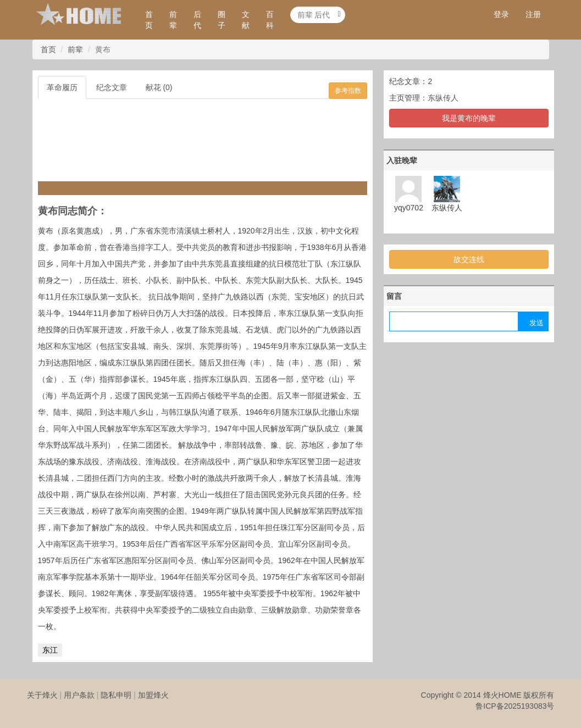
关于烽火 (42, 695)
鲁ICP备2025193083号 (515, 706)
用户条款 (79, 695)
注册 (533, 14)
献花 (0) (159, 87)
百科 (270, 20)
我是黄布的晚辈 (469, 118)
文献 (246, 20)
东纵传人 (443, 98)
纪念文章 (112, 87)
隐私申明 (116, 695)
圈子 (222, 20)
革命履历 (62, 87)
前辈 (173, 20)
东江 (50, 650)
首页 (149, 20)
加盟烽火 (153, 695)
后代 (197, 20)
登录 (501, 14)
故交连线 (469, 259)
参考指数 (348, 91)
